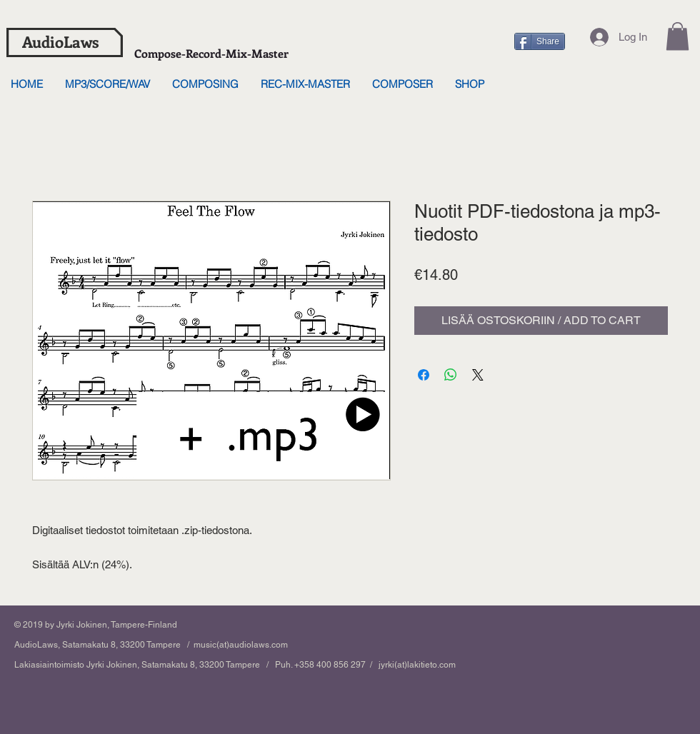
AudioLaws (61, 41)
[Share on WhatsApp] (451, 375)
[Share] (540, 41)
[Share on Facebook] (424, 375)
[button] (677, 36)
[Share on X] (478, 375)
